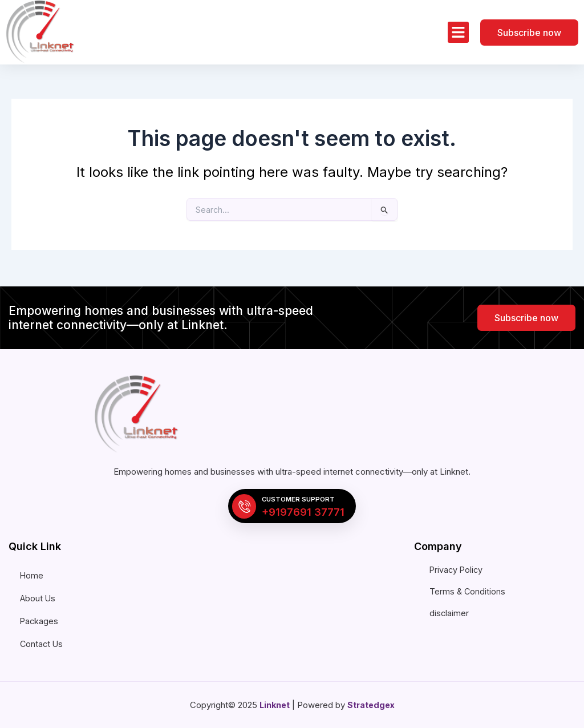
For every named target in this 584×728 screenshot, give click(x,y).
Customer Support (302, 498)
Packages (40, 621)
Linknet (274, 705)
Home (32, 575)
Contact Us (42, 644)
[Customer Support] (244, 505)
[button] (459, 33)
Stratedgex (372, 705)
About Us (38, 598)
